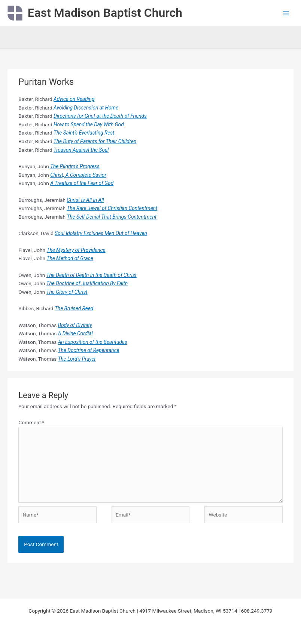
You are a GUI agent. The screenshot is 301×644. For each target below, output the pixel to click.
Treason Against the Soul (81, 150)
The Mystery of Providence (76, 250)
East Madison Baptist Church (105, 13)
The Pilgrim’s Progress (75, 166)
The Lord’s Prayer (77, 359)
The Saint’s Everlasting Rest (84, 133)
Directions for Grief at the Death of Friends (100, 116)
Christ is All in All (85, 200)
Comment (31, 422)
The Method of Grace (70, 258)
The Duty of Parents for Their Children (95, 141)
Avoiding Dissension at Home (86, 108)
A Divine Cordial (75, 333)
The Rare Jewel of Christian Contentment (112, 208)
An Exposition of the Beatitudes (93, 342)
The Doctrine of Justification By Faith (87, 283)
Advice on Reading (74, 99)
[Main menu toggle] (286, 13)
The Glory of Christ (67, 292)
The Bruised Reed (74, 308)
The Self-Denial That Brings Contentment (112, 217)
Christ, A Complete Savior (78, 175)
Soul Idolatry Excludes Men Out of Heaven (101, 233)
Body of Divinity (75, 325)
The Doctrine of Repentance (89, 350)
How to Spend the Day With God (89, 124)
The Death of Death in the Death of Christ (92, 275)
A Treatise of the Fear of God (82, 183)
